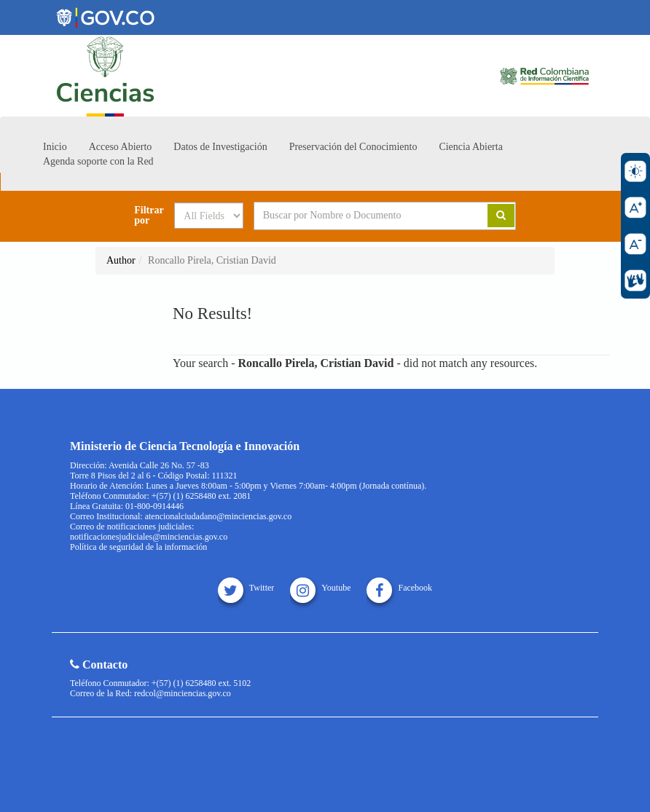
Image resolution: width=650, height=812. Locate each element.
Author (121, 260)
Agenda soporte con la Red (98, 161)
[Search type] (209, 216)
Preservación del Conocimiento (353, 147)
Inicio (55, 147)
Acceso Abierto (121, 147)
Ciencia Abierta (470, 147)
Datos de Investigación (220, 147)
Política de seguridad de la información (138, 547)
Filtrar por (149, 216)
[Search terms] (360, 216)
